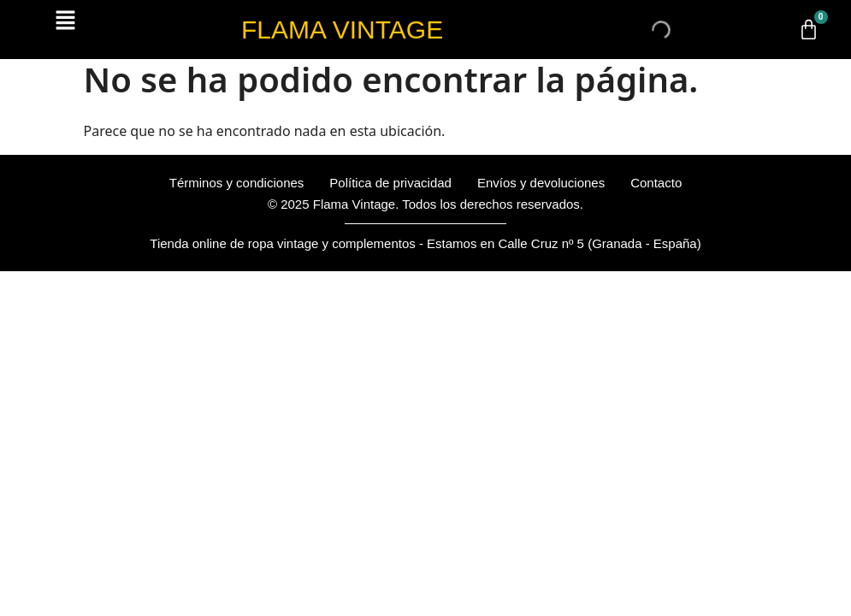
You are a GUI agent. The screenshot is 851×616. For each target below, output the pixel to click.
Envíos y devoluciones (541, 183)
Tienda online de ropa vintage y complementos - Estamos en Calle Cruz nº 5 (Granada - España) (425, 243)
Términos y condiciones (237, 183)
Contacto (656, 183)
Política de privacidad (390, 183)
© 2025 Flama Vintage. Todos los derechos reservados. (425, 204)
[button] (65, 21)
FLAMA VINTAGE (342, 30)
